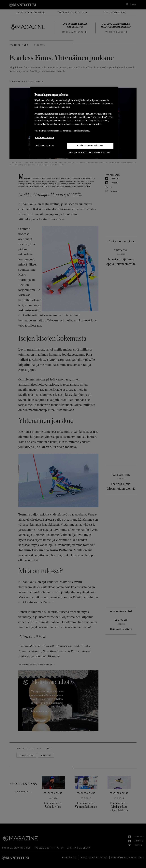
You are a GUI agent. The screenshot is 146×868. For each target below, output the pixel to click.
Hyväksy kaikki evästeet (90, 146)
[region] (74, 123)
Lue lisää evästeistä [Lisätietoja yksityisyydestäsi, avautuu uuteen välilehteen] (44, 137)
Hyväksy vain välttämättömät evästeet (89, 153)
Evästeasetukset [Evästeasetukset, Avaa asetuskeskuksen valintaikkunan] (45, 146)
